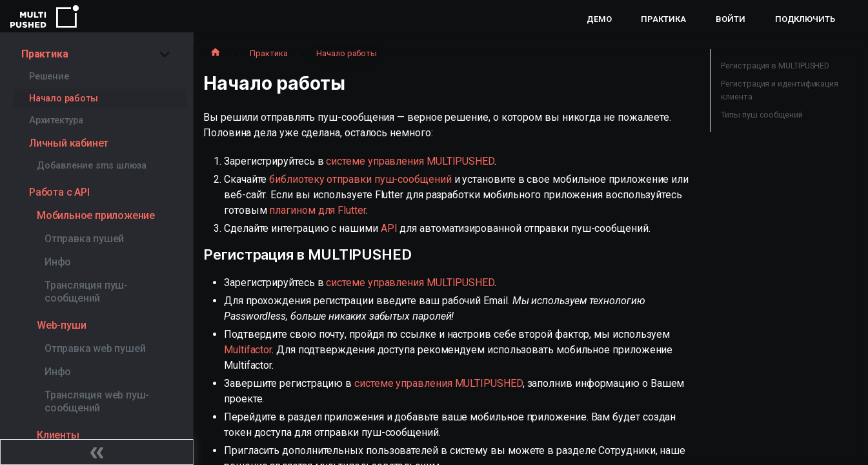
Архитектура (56, 120)
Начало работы (63, 98)
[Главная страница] (216, 54)
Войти (731, 19)
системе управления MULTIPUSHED (410, 161)
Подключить (805, 19)
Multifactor (248, 350)
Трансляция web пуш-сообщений (97, 401)
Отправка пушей (84, 239)
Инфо (58, 262)
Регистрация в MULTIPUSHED (775, 66)
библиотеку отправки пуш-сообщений (360, 179)
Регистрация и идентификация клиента (780, 90)
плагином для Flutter (317, 210)
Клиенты (58, 435)
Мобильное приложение (96, 215)
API (389, 228)
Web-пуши (61, 325)
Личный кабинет (69, 143)
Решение (49, 77)
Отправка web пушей (95, 348)
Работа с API (59, 192)
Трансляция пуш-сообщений (86, 292)
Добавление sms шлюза (92, 166)
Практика (663, 19)
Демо (599, 19)
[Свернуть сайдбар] (97, 452)
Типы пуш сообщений (762, 115)
